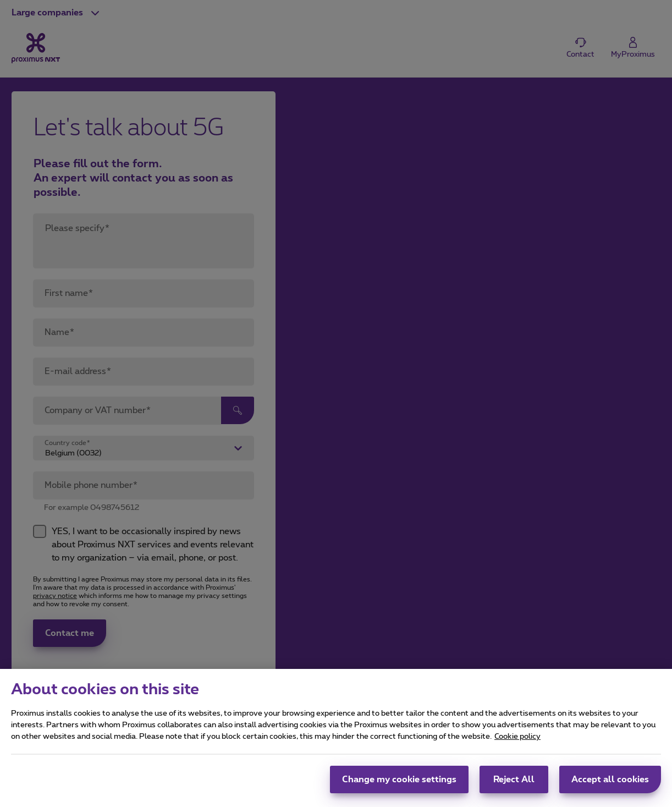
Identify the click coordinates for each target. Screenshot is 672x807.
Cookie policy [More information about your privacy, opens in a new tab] (517, 742)
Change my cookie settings (399, 784)
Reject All (514, 784)
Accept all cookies (610, 784)
